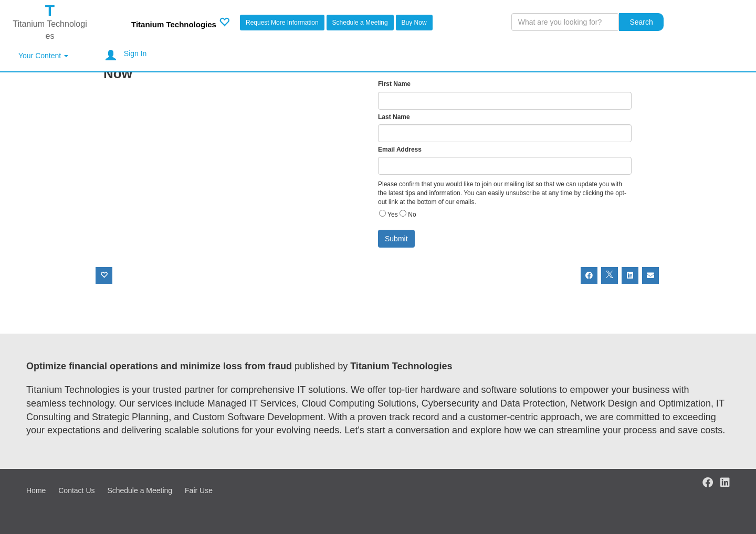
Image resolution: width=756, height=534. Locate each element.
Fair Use (199, 490)
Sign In (135, 54)
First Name (394, 84)
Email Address (400, 149)
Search (641, 22)
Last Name (394, 117)
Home (36, 490)
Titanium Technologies (174, 24)
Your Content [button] (43, 56)
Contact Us (76, 490)
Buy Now (414, 23)
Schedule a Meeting (360, 23)
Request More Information (282, 23)
